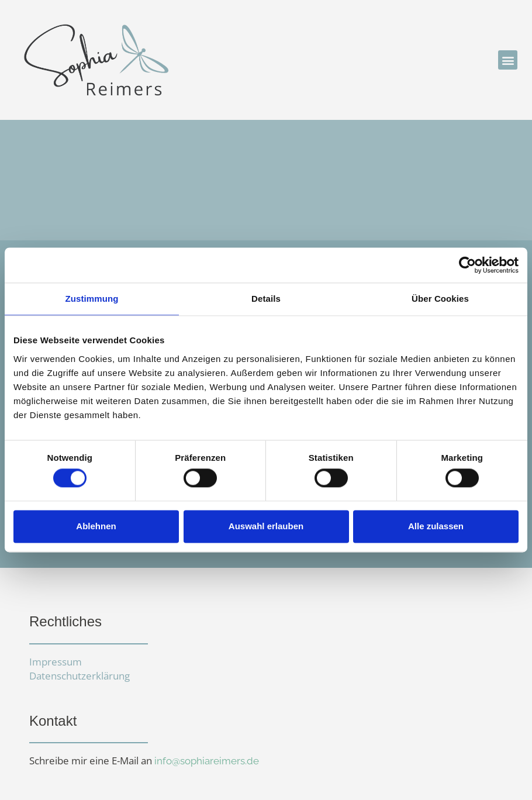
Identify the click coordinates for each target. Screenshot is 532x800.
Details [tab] (266, 299)
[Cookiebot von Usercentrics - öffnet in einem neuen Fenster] (467, 265)
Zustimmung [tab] (92, 299)
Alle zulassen (436, 526)
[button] (508, 60)
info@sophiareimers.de (207, 761)
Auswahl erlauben (266, 526)
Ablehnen (96, 526)
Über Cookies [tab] (440, 299)
